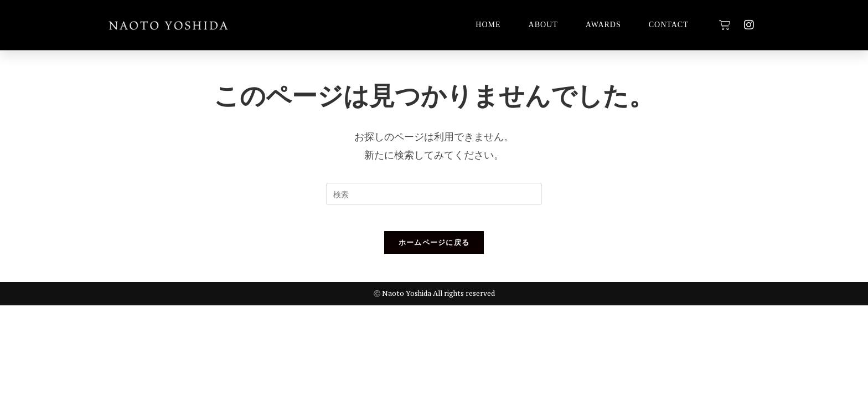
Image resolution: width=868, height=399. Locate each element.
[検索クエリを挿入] (434, 194)
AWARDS (603, 25)
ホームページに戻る (434, 250)
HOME (488, 25)
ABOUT (543, 25)
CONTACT (669, 25)
